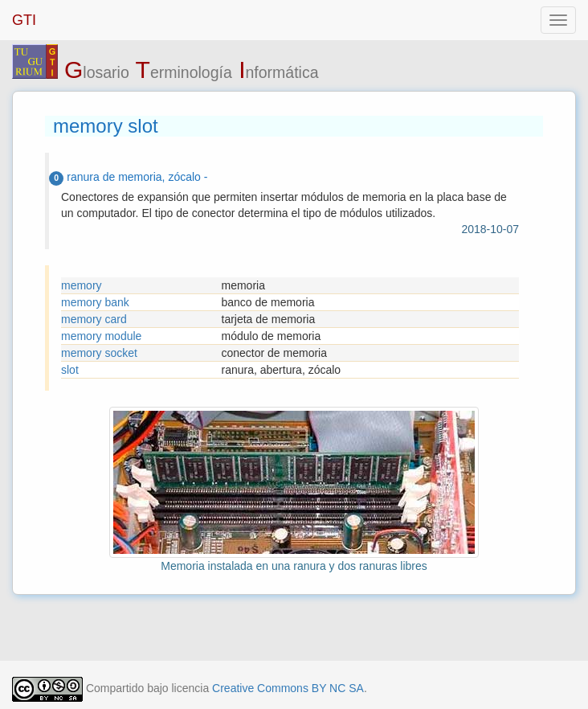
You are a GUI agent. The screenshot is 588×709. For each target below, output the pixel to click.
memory (82, 285)
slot (70, 370)
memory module (101, 336)
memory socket (99, 353)
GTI (24, 20)
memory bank (95, 302)
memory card (94, 319)
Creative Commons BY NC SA (288, 688)
